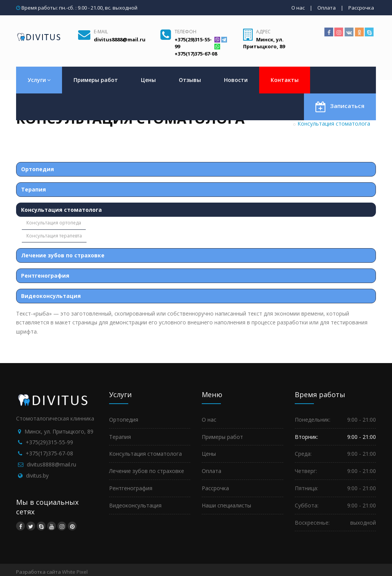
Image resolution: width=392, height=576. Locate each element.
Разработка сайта (38, 572)
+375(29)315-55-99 (49, 442)
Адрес (263, 32)
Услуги (39, 80)
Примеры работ (96, 80)
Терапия (33, 189)
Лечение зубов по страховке (63, 255)
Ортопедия (38, 169)
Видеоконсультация (51, 296)
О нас (298, 8)
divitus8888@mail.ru (51, 464)
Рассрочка (361, 8)
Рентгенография (45, 276)
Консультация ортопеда (54, 223)
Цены (148, 80)
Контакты (285, 80)
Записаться (340, 106)
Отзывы (190, 80)
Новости (236, 80)
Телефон (185, 32)
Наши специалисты (226, 505)
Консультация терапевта (54, 236)
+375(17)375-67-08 (49, 453)
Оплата (327, 8)
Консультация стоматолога (61, 210)
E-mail (101, 32)
